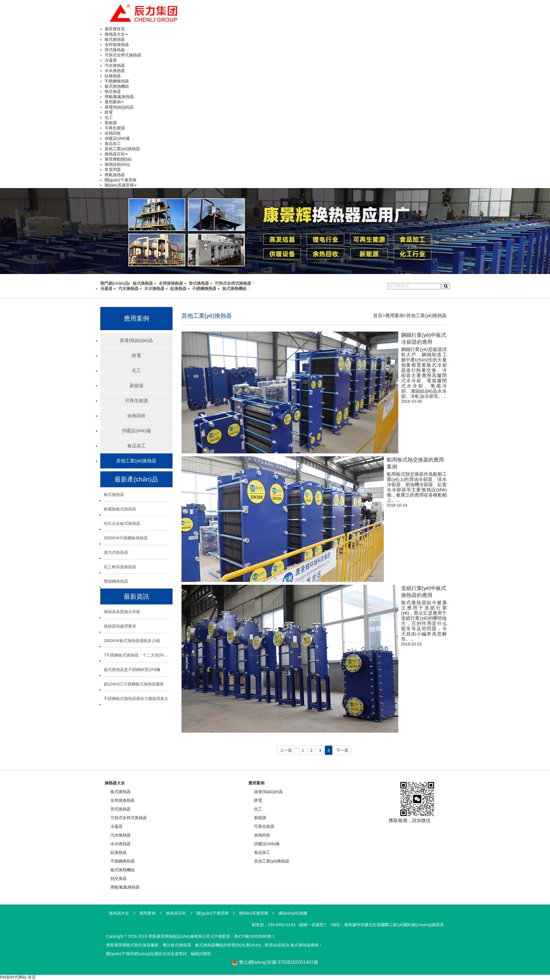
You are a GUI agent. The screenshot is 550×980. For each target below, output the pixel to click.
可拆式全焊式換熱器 (123, 55)
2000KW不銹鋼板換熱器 (126, 538)
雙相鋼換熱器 (116, 581)
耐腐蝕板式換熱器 (120, 509)
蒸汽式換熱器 (116, 552)
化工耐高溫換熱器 (120, 567)
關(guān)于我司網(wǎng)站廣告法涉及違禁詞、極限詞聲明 (159, 954)
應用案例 (114, 102)
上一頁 (286, 750)
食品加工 (113, 144)
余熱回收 (113, 133)
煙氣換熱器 (115, 175)
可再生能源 (115, 128)
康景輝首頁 (115, 29)
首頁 (378, 316)
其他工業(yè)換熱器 (122, 149)
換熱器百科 (116, 154)
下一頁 (342, 750)
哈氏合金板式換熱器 (122, 523)
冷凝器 (111, 60)
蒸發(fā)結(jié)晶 (119, 107)
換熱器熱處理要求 (120, 626)
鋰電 (109, 112)
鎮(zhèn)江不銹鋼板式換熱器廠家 (134, 684)
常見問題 (113, 170)
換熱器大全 (116, 34)
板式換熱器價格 (305, 945)
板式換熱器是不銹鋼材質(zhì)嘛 (132, 670)
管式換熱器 (115, 50)
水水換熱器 (115, 71)
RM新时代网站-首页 (18, 977)
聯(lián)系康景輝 (121, 185)
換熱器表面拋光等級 (122, 612)
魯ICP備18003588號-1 (254, 936)
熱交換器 (113, 91)
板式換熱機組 (117, 86)
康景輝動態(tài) (118, 159)
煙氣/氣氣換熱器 (119, 97)
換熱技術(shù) (117, 164)
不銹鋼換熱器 (117, 81)
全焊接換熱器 (117, 45)
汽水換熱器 (115, 65)
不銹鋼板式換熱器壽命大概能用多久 (136, 698)
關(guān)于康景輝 (121, 180)
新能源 (111, 123)
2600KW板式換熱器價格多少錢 (132, 641)
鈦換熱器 (113, 76)
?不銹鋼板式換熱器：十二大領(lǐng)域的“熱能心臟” (136, 655)
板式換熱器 (115, 39)
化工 (109, 117)
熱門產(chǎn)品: (115, 283)
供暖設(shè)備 (117, 138)
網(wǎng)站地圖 (293, 913)
